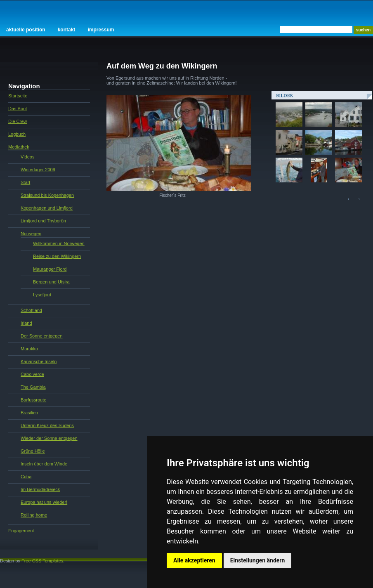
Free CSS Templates (42, 561)
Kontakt (67, 30)
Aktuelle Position (26, 30)
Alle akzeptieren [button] (194, 560)
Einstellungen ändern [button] (258, 560)
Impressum (101, 30)
